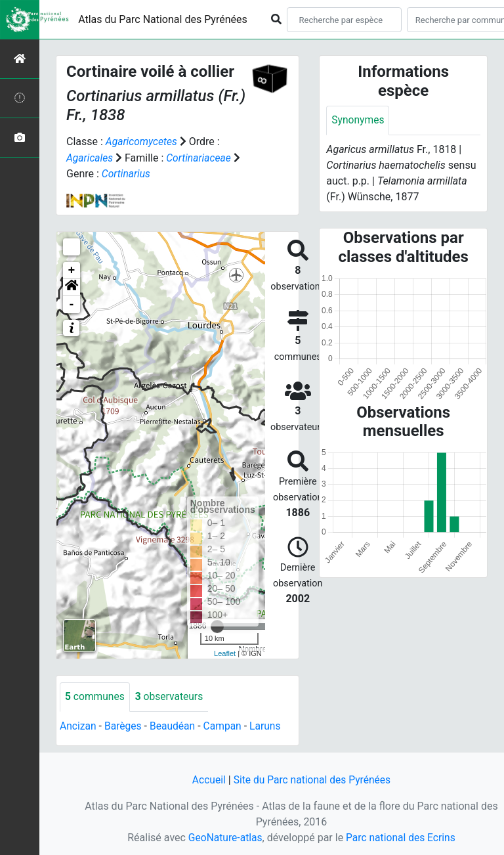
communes (95, 696)
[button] (72, 286)
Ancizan (78, 725)
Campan (226, 725)
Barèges (124, 725)
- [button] (72, 303)
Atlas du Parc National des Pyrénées (163, 19)
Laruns (269, 725)
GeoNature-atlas (224, 836)
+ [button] (72, 269)
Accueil (207, 778)
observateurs (171, 696)
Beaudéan (175, 725)
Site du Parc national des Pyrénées (312, 778)
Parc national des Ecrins (401, 836)
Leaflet (225, 652)
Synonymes (358, 121)
